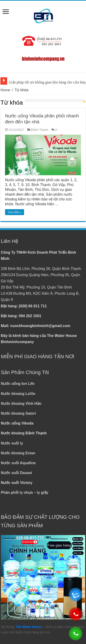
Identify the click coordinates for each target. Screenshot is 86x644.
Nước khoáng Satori (18, 413)
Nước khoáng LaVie (18, 394)
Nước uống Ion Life (18, 384)
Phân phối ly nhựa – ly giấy (25, 493)
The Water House (29, 627)
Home (5, 90)
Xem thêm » (15, 212)
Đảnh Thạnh (40, 130)
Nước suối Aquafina (18, 463)
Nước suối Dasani (17, 473)
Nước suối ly (12, 443)
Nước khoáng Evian (18, 453)
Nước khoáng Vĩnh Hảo (21, 404)
